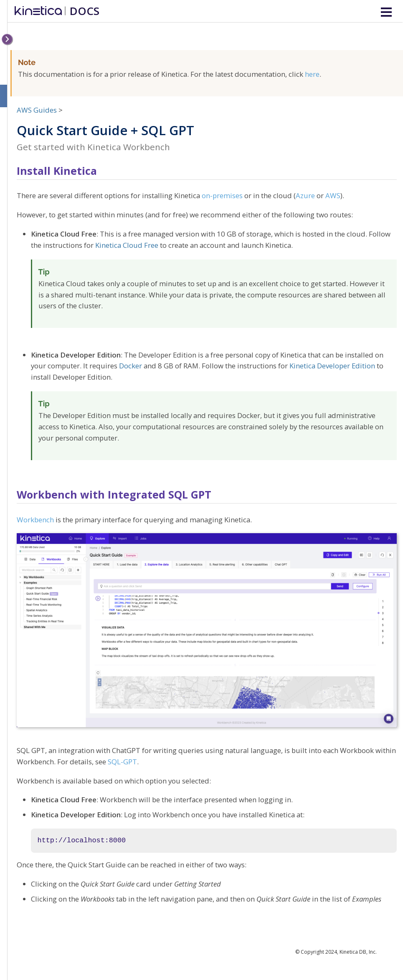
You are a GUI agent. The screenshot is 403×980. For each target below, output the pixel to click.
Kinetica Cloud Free (127, 245)
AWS (333, 195)
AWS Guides (37, 110)
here (312, 74)
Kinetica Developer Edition (332, 366)
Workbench (35, 520)
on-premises (222, 195)
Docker (131, 366)
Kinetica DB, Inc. (358, 952)
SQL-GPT (122, 762)
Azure (305, 195)
